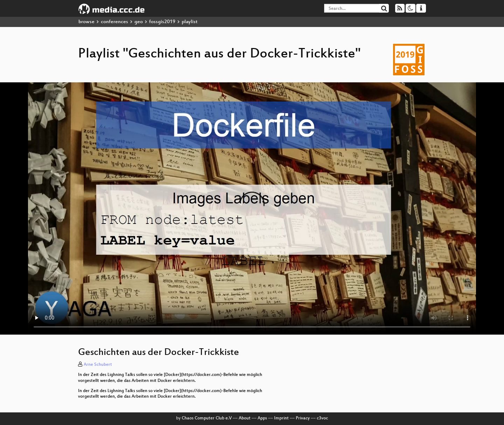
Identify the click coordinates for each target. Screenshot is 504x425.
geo (139, 22)
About (245, 418)
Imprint (281, 418)
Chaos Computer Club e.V (207, 418)
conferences (114, 22)
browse (86, 22)
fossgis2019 (162, 22)
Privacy (303, 418)
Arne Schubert (98, 365)
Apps (262, 418)
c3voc (322, 418)
